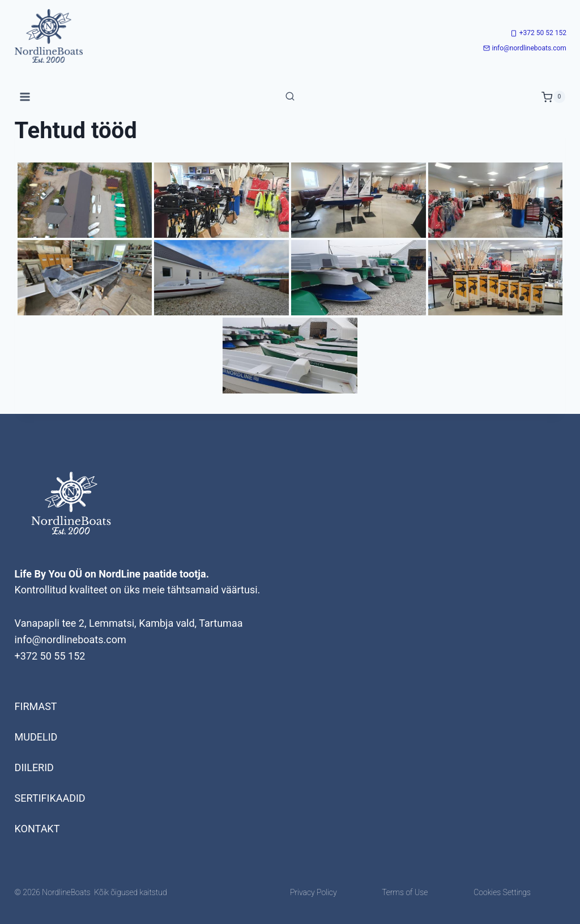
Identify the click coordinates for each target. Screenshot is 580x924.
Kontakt (37, 829)
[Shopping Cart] (553, 97)
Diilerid (34, 767)
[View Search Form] (290, 97)
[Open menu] (25, 97)
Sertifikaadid (50, 798)
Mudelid (36, 737)
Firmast (36, 706)
